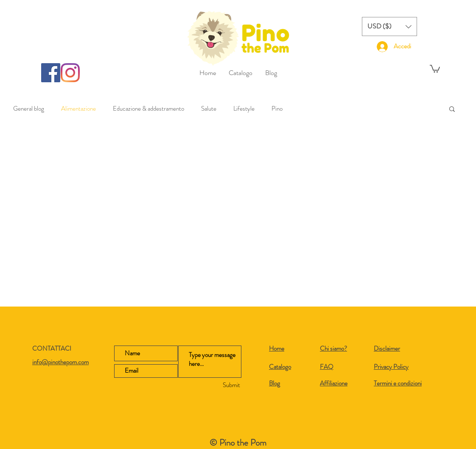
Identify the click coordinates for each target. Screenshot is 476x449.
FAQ (327, 367)
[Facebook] (51, 73)
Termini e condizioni (398, 383)
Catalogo (280, 367)
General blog (29, 109)
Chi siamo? (333, 349)
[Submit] (215, 385)
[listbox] (389, 26)
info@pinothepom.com (60, 362)
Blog (274, 383)
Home (277, 349)
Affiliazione (334, 383)
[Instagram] (70, 73)
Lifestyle (244, 109)
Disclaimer (387, 349)
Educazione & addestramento (148, 109)
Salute (209, 109)
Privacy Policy (391, 367)
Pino (277, 109)
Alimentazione (78, 109)
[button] (389, 26)
